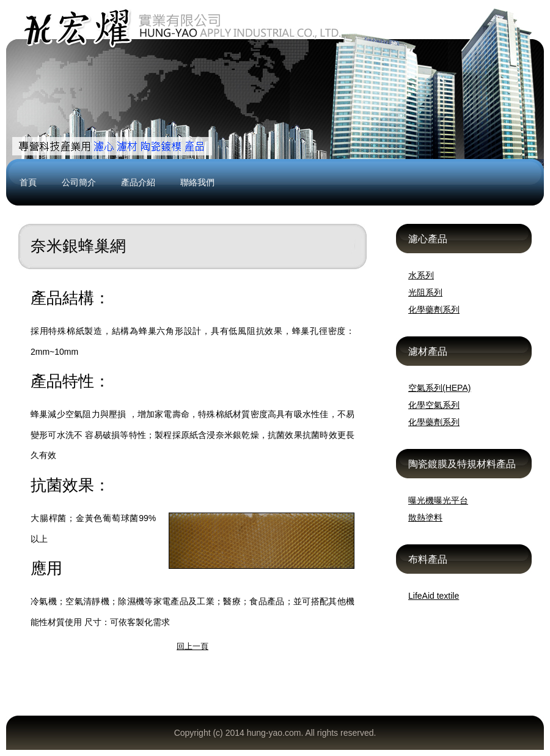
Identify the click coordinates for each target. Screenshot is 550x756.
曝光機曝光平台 (438, 500)
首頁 (28, 183)
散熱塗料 (425, 517)
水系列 (421, 275)
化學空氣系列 (434, 405)
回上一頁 (193, 646)
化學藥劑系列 (434, 309)
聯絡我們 (197, 183)
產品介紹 (138, 183)
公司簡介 (79, 183)
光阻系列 (425, 292)
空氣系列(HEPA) (439, 388)
